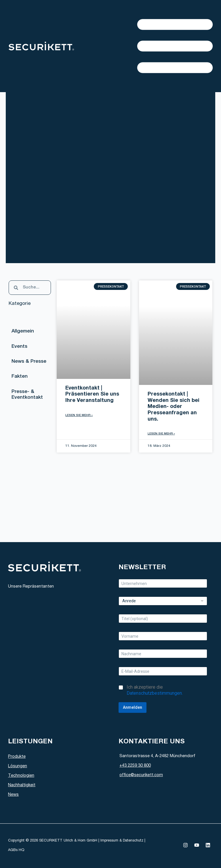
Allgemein (23, 332)
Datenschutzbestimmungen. (155, 693)
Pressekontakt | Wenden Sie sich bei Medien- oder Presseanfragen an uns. (174, 407)
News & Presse (29, 363)
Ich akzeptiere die (155, 690)
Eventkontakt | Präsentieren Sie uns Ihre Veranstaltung (92, 395)
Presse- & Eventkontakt (27, 397)
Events (20, 347)
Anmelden (133, 707)
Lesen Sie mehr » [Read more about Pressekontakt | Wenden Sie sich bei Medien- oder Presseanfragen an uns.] (161, 434)
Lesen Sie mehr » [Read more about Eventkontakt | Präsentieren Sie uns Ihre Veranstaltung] (79, 415)
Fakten (20, 378)
